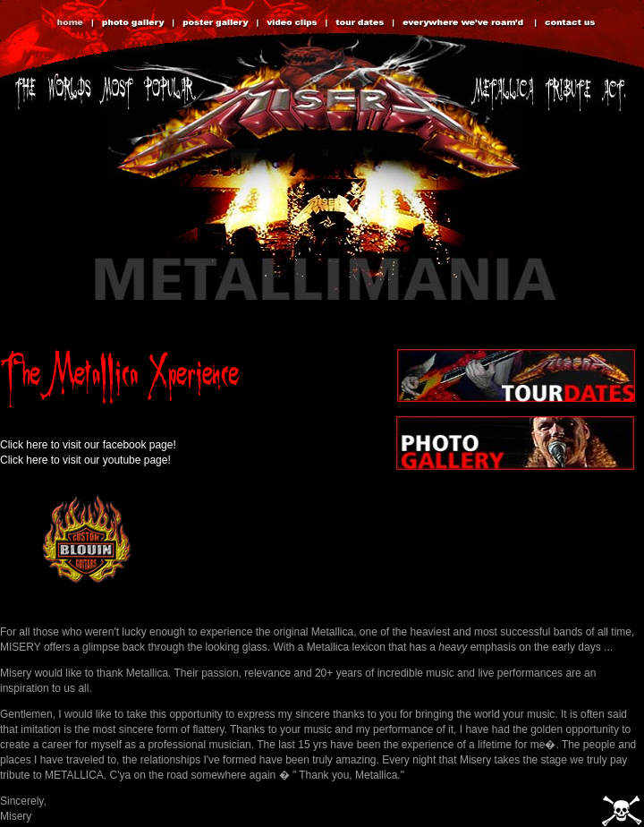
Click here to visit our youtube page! (85, 460)
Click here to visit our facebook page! (88, 445)
